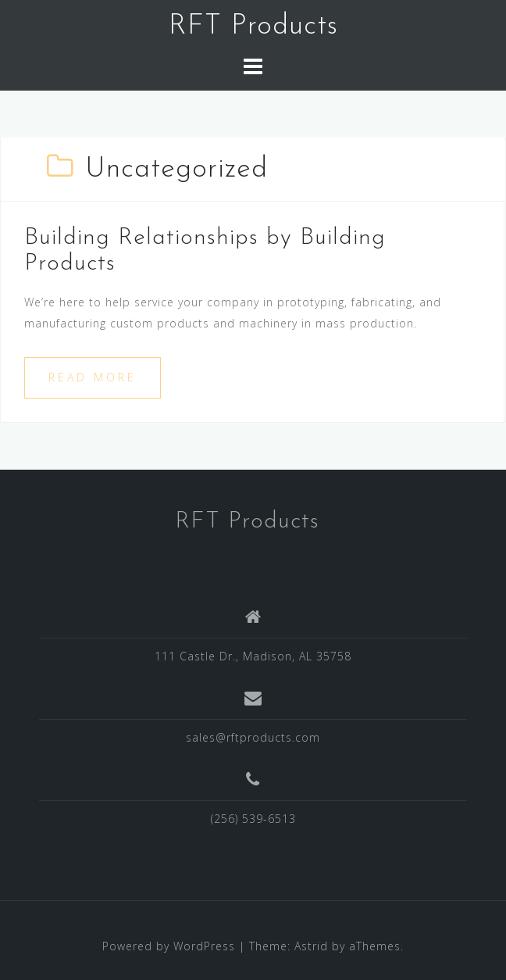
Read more (93, 377)
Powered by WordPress (169, 946)
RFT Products (253, 27)
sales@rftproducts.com (253, 737)
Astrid (311, 946)
